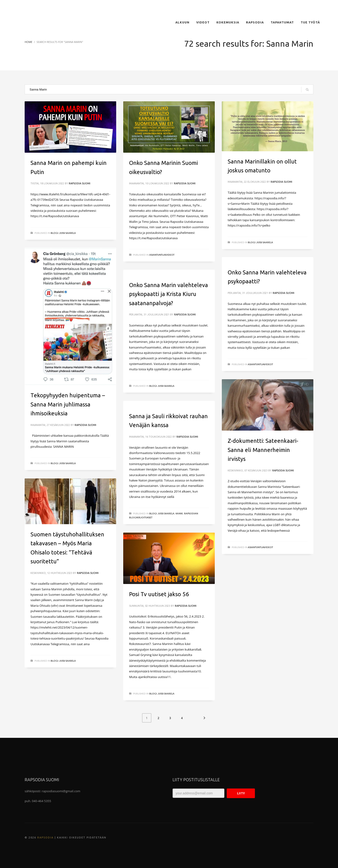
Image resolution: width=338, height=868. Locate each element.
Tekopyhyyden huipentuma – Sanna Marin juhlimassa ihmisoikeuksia (68, 404)
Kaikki (179, 514)
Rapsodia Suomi (80, 183)
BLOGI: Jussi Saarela (63, 233)
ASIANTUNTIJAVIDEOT (162, 255)
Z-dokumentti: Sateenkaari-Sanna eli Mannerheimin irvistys (263, 450)
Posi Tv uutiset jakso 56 (159, 594)
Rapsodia (45, 838)
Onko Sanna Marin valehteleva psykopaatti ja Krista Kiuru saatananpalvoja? (169, 294)
